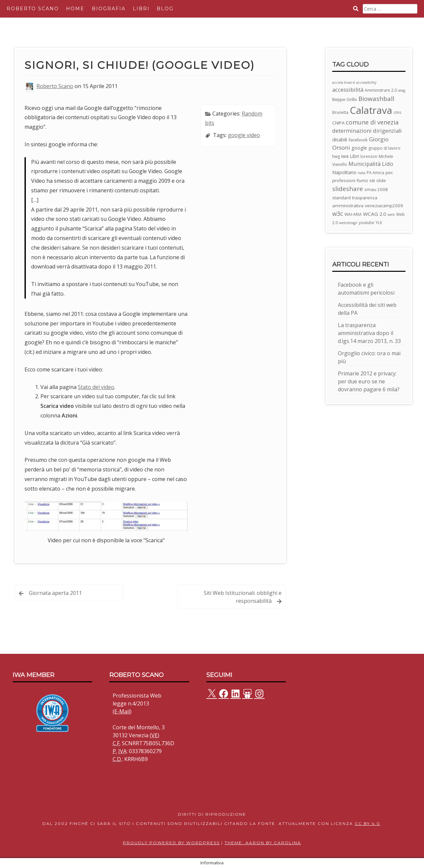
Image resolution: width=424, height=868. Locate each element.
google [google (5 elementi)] (359, 148)
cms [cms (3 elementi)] (397, 112)
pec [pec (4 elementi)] (389, 172)
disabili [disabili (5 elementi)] (340, 140)
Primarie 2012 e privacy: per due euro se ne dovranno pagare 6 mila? (369, 381)
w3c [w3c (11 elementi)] (338, 214)
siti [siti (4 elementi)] (372, 180)
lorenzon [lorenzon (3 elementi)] (369, 156)
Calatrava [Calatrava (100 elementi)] (371, 110)
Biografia (109, 9)
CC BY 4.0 (368, 823)
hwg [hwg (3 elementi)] (336, 156)
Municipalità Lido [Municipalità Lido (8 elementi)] (371, 164)
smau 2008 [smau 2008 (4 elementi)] (376, 189)
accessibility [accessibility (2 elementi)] (366, 82)
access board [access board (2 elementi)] (344, 82)
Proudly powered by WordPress (171, 843)
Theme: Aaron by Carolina (263, 843)
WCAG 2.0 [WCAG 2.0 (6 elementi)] (375, 214)
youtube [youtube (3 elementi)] (367, 223)
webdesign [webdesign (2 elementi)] (348, 223)
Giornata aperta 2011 (55, 593)
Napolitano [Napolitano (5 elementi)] (344, 172)
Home (75, 9)
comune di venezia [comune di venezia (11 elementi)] (372, 122)
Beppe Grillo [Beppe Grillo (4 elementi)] (345, 99)
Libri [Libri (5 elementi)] (354, 156)
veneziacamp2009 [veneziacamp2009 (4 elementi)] (384, 206)
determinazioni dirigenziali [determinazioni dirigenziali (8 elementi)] (367, 131)
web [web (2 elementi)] (391, 215)
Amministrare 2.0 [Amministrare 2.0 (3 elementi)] (381, 90)
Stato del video (96, 387)
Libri (141, 9)
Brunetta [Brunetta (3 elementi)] (340, 112)
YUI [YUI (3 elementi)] (379, 223)
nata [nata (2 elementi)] (362, 173)
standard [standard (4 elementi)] (342, 198)
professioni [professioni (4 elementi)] (344, 180)
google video (244, 135)
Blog (165, 9)
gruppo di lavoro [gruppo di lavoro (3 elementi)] (384, 148)
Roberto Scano (33, 9)
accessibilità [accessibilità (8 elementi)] (348, 90)
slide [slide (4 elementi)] (381, 180)
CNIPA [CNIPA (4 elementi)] (338, 123)
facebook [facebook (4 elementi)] (358, 140)
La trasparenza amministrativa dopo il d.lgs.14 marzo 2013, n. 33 (369, 333)
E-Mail (122, 711)
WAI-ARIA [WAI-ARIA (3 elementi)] (353, 214)
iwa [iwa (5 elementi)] (345, 156)
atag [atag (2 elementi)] (402, 90)
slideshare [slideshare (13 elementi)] (348, 189)
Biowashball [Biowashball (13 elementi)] (376, 99)
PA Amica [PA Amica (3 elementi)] (375, 173)
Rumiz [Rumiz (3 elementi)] (362, 181)
